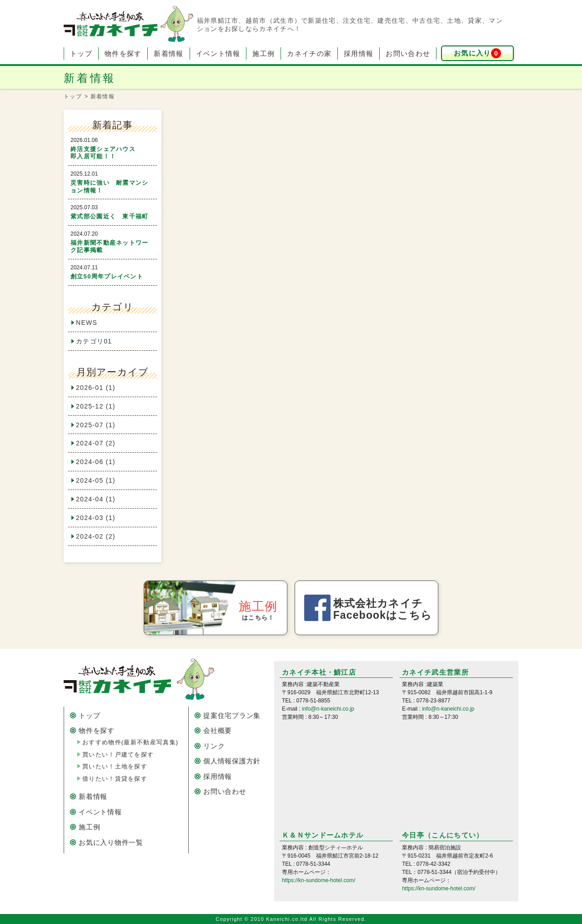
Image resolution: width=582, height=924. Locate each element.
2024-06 (96, 462)
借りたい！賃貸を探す (115, 779)
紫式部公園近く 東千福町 (110, 216)
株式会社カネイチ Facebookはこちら (383, 609)
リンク (214, 746)
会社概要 (218, 730)
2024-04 (96, 499)
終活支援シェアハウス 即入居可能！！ (116, 153)
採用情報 (359, 53)
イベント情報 (218, 53)
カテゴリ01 (94, 341)
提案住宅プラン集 (232, 715)
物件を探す (123, 53)
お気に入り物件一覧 (111, 842)
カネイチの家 (309, 53)
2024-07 (96, 443)
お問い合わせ (408, 53)
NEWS (87, 323)
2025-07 (96, 425)
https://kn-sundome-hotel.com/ (319, 880)
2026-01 (96, 388)
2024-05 (96, 480)
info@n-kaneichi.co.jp (328, 709)
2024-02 (96, 536)
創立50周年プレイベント (107, 276)
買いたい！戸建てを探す (118, 755)
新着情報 (168, 53)
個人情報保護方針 (232, 761)
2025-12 (96, 406)
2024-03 (96, 518)
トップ (81, 53)
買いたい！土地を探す (115, 766)
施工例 (263, 53)
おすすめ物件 (130, 742)
